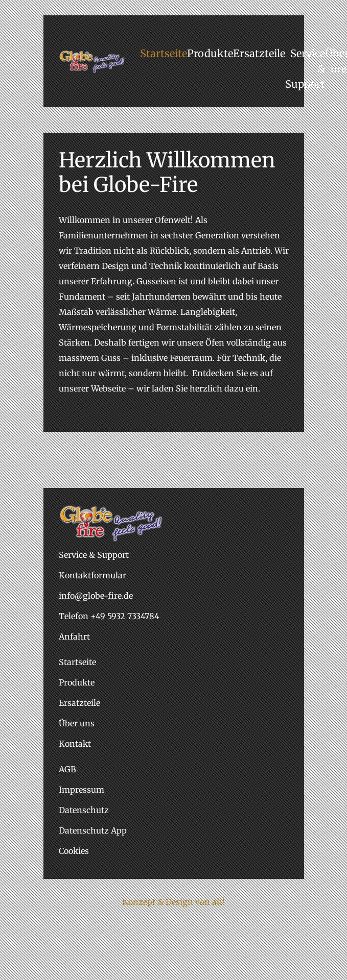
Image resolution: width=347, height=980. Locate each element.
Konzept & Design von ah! (173, 902)
